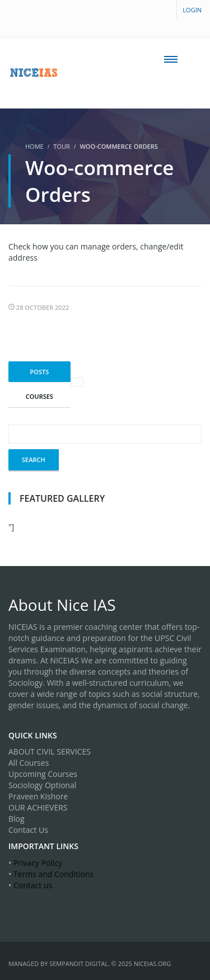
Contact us (33, 885)
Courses (39, 396)
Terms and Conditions (53, 874)
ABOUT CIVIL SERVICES (50, 752)
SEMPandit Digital (79, 963)
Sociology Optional (42, 785)
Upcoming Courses (43, 774)
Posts (40, 372)
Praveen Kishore (38, 796)
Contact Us (28, 830)
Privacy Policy (38, 863)
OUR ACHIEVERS (38, 807)
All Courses (29, 763)
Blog (17, 819)
